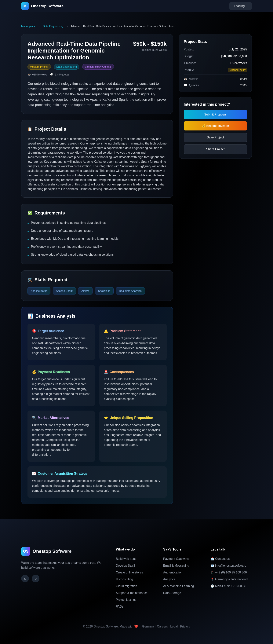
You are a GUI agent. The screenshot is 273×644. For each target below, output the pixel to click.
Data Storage (172, 593)
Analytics (169, 579)
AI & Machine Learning (179, 586)
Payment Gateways (176, 559)
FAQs (120, 607)
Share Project (215, 149)
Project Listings (126, 600)
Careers (162, 626)
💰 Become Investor (215, 126)
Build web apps (126, 559)
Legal (174, 626)
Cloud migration (126, 586)
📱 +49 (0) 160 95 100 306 (229, 572)
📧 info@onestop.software (228, 566)
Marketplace (28, 26)
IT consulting (124, 579)
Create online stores (129, 572)
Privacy (185, 626)
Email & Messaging (176, 566)
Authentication (173, 572)
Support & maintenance (132, 593)
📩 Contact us (220, 559)
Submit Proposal (215, 114)
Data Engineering (53, 26)
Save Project (215, 137)
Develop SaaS (126, 566)
